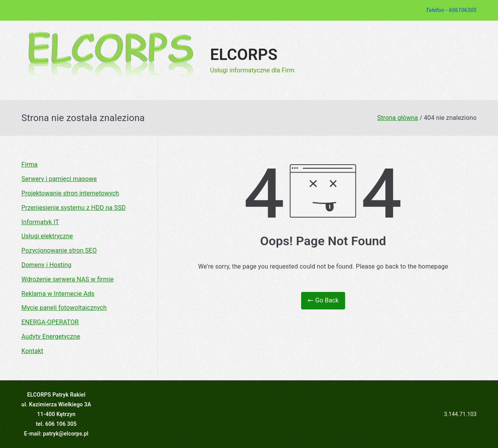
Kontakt (32, 351)
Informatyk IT (40, 222)
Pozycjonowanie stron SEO (59, 250)
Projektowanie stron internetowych (70, 193)
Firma (30, 164)
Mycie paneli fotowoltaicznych (64, 308)
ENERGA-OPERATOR (50, 322)
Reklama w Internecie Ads (58, 294)
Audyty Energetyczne (51, 336)
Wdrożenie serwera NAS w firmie (68, 279)
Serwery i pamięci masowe (59, 179)
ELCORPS (244, 55)
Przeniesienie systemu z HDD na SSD (74, 208)
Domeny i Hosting (46, 265)
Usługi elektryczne (47, 236)
